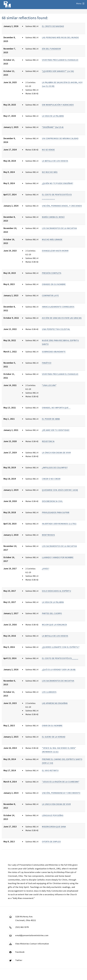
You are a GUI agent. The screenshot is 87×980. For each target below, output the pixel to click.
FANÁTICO (47, 363)
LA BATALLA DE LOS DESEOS (55, 161)
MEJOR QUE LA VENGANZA (54, 625)
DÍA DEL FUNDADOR (51, 49)
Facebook (20, 952)
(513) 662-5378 (22, 927)
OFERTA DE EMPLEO (51, 842)
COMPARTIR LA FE (50, 295)
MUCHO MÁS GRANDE (52, 239)
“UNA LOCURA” (49, 385)
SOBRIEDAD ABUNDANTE (54, 352)
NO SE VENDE (48, 150)
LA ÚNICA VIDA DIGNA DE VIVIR (56, 453)
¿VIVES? (45, 569)
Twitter (19, 960)
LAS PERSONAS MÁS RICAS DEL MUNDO (60, 37)
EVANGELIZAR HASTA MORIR (55, 251)
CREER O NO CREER (51, 479)
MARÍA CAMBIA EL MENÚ (53, 217)
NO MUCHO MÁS (50, 172)
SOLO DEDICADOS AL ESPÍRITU (56, 591)
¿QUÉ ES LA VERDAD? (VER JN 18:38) (59, 670)
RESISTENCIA (48, 441)
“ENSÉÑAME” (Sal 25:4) (53, 127)
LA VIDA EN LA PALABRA (53, 116)
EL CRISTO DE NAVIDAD (53, 26)
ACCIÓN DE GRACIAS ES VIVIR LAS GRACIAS (62, 318)
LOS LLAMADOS (49, 692)
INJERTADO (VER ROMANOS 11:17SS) (59, 524)
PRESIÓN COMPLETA (52, 273)
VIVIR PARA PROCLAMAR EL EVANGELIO (60, 60)
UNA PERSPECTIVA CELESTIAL (56, 329)
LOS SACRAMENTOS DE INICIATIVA (58, 681)
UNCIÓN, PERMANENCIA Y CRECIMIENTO (61, 793)
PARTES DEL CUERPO (52, 613)
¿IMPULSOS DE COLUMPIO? (55, 468)
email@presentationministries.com (32, 935)
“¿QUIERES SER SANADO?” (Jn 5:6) (58, 71)
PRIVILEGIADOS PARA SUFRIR (56, 512)
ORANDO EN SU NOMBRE (54, 284)
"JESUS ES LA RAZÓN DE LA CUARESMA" (61, 782)
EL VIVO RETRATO (50, 770)
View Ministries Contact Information (32, 944)
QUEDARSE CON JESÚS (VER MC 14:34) (60, 490)
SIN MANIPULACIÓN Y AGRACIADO (58, 105)
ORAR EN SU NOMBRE (52, 726)
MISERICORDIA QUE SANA (54, 827)
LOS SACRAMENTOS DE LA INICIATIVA (59, 228)
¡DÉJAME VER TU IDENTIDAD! (56, 430)
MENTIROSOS (48, 535)
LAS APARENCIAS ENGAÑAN (55, 703)
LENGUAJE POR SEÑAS (53, 815)
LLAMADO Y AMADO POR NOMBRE (58, 557)
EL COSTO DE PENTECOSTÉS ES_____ (60, 658)
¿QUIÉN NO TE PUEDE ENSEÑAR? (57, 183)
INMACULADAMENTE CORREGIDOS (58, 307)
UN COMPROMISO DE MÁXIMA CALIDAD (60, 138)
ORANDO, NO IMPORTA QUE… (56, 408)
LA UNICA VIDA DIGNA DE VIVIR (56, 804)
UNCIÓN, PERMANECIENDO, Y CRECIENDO (62, 206)
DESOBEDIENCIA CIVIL (52, 501)
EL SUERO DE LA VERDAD (54, 737)
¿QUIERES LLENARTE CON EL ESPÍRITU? (61, 647)
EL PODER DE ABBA (51, 419)
